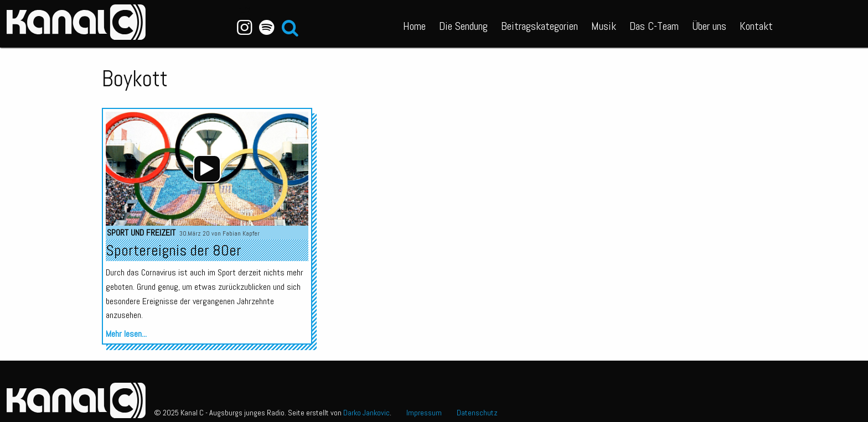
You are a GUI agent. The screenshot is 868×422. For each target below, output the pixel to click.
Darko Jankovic (366, 413)
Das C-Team (654, 26)
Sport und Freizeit (141, 233)
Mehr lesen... (126, 334)
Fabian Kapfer (241, 233)
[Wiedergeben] (207, 169)
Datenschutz (477, 413)
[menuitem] (414, 24)
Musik (604, 26)
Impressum (424, 413)
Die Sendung (463, 26)
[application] (207, 169)
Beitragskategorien (539, 26)
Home (414, 26)
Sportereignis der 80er (174, 250)
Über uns (709, 26)
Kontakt (756, 26)
